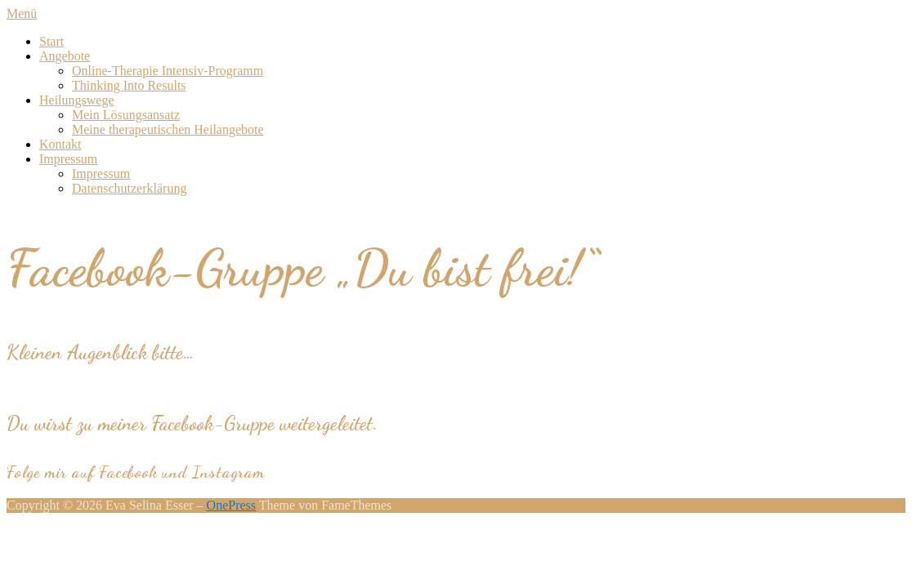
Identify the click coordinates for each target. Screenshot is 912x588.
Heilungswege (77, 100)
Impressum (68, 159)
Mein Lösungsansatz (126, 115)
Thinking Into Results (129, 85)
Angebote (65, 56)
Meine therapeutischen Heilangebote (168, 129)
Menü (22, 13)
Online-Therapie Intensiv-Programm (168, 71)
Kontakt (60, 144)
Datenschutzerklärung (129, 188)
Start (51, 41)
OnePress (231, 505)
